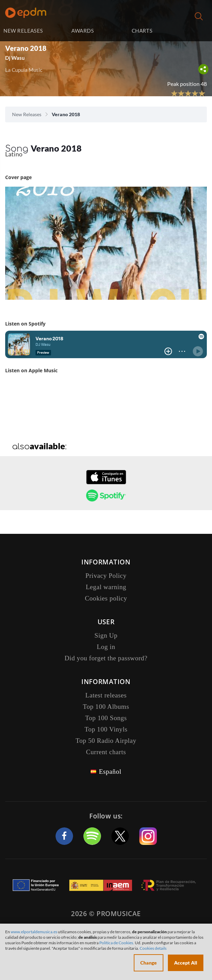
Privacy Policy (106, 576)
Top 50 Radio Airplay (106, 741)
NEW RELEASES (23, 31)
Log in (190, 31)
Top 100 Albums (106, 707)
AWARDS (83, 31)
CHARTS (142, 31)
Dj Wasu (15, 58)
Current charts (106, 752)
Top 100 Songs (106, 718)
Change (149, 963)
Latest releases (106, 695)
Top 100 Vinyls (106, 729)
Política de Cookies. (117, 943)
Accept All (186, 963)
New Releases (27, 114)
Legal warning (106, 587)
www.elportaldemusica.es (34, 932)
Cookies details (153, 948)
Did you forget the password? (106, 658)
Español (110, 772)
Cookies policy (106, 598)
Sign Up (106, 635)
